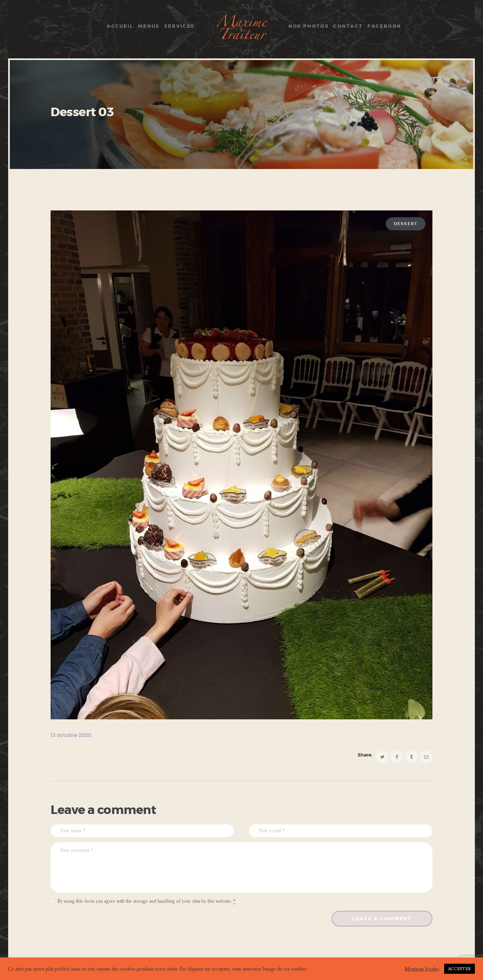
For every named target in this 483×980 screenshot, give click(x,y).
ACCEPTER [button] (460, 969)
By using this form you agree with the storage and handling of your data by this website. (146, 901)
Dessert (406, 224)
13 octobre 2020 (71, 735)
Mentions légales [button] (422, 969)
